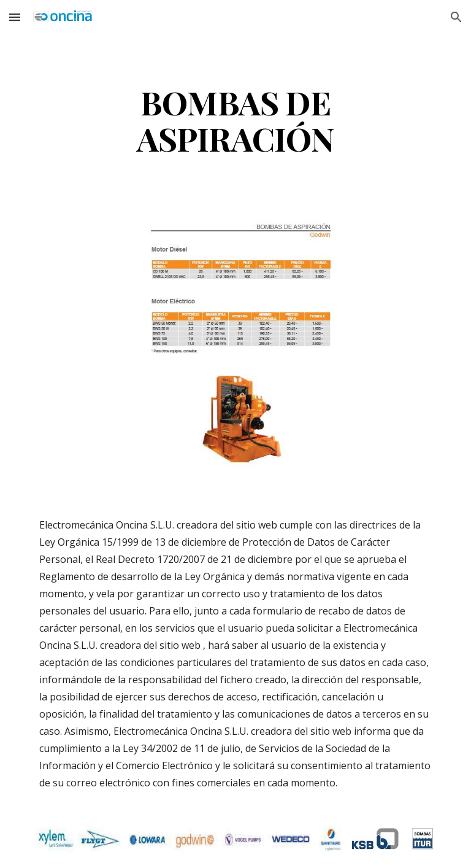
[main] (235, 120)
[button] (15, 17)
